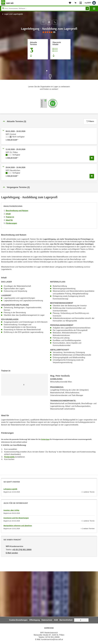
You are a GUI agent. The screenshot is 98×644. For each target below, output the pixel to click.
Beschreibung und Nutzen (17, 211)
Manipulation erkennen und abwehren (18, 526)
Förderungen (11, 223)
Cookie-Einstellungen (18, 620)
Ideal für (9, 220)
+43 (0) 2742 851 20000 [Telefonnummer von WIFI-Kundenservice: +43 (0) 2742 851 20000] (22, 550)
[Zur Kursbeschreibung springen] (60, 49)
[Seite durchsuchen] (45, 8)
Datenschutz (47, 620)
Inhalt (8, 214)
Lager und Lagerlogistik (13, 14)
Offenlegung (34, 620)
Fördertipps (45, 439)
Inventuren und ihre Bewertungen (16, 518)
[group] (49, 32)
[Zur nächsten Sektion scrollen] (49, 75)
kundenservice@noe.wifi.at (52, 639)
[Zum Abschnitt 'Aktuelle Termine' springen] (38, 49)
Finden (87, 8)
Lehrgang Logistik (10, 489)
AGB (56, 620)
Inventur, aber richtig (11, 510)
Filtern (90, 121)
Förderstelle (10, 457)
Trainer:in (10, 217)
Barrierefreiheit (66, 620)
